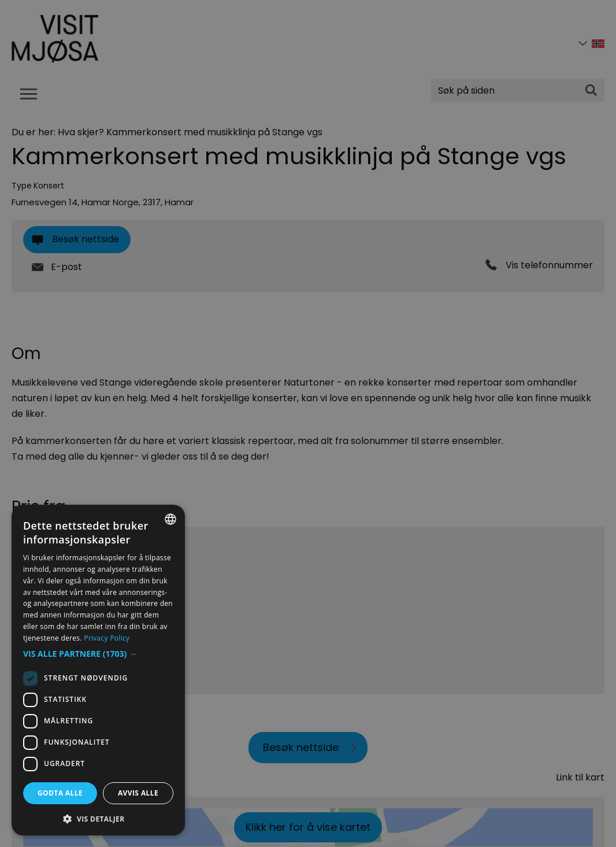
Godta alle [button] (60, 793)
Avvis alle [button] (138, 793)
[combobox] (170, 519)
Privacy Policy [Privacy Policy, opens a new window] (107, 638)
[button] (98, 654)
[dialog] (98, 670)
